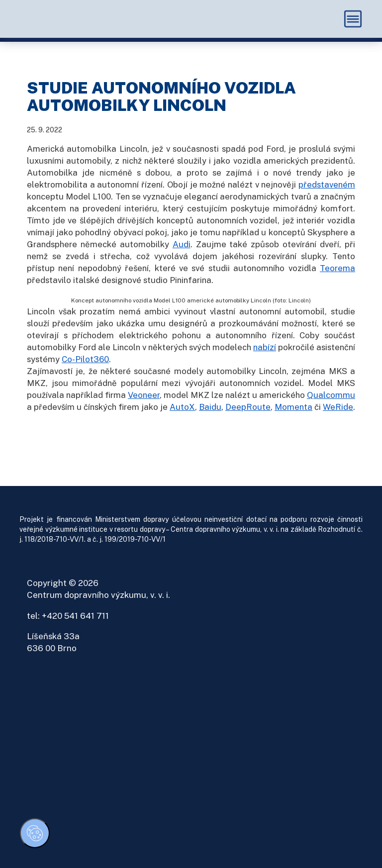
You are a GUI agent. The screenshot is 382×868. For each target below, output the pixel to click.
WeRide (338, 407)
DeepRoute (248, 407)
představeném (327, 185)
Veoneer (144, 395)
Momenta (293, 407)
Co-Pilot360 (85, 359)
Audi (182, 244)
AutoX (182, 407)
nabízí (265, 347)
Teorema (337, 268)
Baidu (210, 407)
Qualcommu (331, 395)
